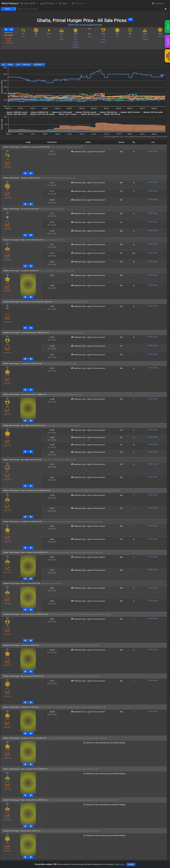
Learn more (120, 864)
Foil (18, 65)
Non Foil (27, 65)
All (4, 65)
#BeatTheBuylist (10, 3)
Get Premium (78, 3)
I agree (131, 864)
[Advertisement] (84, 57)
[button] (30, 3)
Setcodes (38, 65)
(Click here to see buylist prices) (85, 25)
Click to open (153, 151)
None (10, 65)
